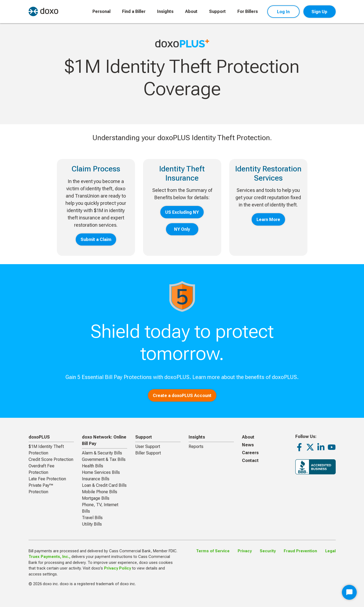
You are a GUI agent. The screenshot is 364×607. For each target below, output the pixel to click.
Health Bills (93, 466)
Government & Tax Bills (104, 459)
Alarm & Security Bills (102, 453)
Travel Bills (92, 518)
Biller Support (148, 453)
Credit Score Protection (51, 459)
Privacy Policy (117, 568)
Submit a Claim (96, 239)
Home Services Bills (101, 472)
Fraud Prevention (300, 551)
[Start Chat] (349, 592)
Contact (250, 461)
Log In (283, 12)
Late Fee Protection (47, 479)
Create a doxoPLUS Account (182, 396)
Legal (330, 551)
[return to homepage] (43, 11)
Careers (250, 453)
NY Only (182, 229)
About (191, 11)
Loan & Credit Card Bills (104, 485)
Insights (165, 11)
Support (217, 11)
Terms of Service (213, 551)
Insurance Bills (96, 479)
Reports (196, 446)
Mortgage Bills (96, 498)
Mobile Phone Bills (100, 492)
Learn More (268, 220)
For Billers (248, 11)
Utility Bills (92, 524)
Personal (101, 11)
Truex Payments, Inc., (49, 557)
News (248, 445)
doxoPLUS (39, 437)
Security (268, 551)
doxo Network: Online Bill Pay (104, 440)
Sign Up (319, 12)
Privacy (245, 551)
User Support (148, 446)
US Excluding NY (182, 212)
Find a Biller (134, 11)
